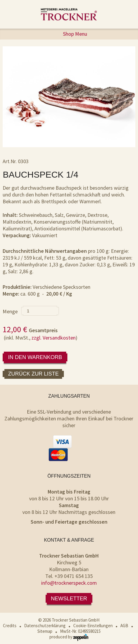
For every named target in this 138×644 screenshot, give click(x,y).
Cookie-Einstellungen (93, 626)
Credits (10, 626)
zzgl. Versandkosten (54, 338)
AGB (124, 626)
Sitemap (45, 631)
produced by (69, 637)
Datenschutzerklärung (45, 626)
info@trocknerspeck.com (69, 583)
